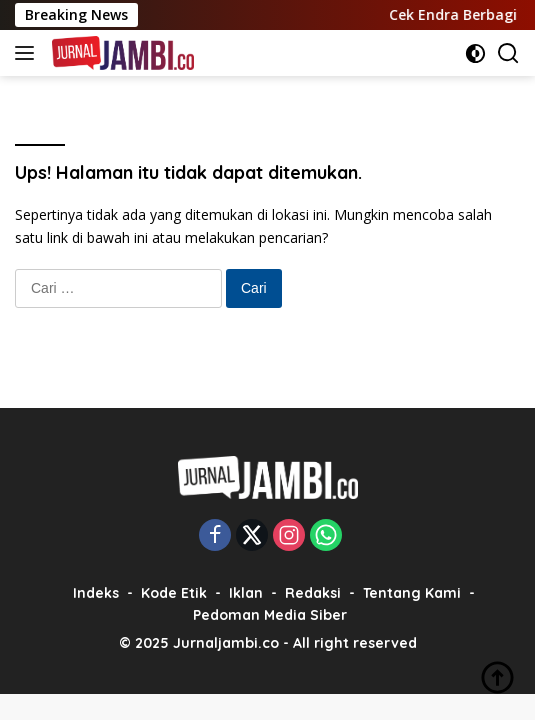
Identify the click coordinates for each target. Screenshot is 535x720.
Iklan (246, 593)
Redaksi (313, 593)
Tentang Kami (412, 593)
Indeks (96, 593)
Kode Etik (174, 593)
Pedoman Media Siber (270, 615)
